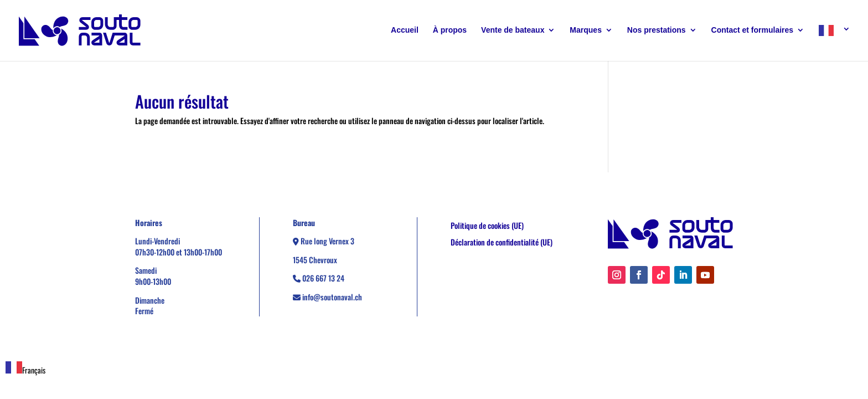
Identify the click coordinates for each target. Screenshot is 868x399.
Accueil (405, 30)
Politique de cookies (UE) (487, 226)
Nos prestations (657, 30)
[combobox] (25, 369)
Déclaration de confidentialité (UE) (502, 243)
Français (25, 370)
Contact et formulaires (753, 30)
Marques (586, 30)
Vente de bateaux (513, 30)
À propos (450, 30)
